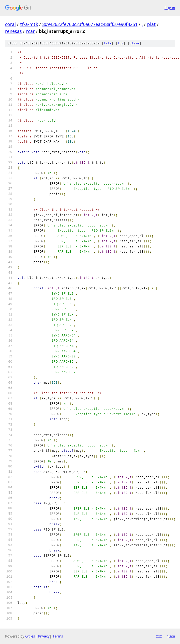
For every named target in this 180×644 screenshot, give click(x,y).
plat (151, 24)
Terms (58, 636)
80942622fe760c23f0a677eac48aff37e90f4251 (90, 24)
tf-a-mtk (29, 24)
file (107, 43)
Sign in (170, 8)
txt (159, 636)
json (171, 636)
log (120, 43)
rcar (30, 31)
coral (10, 24)
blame (134, 43)
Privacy (44, 636)
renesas (13, 31)
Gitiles (30, 636)
